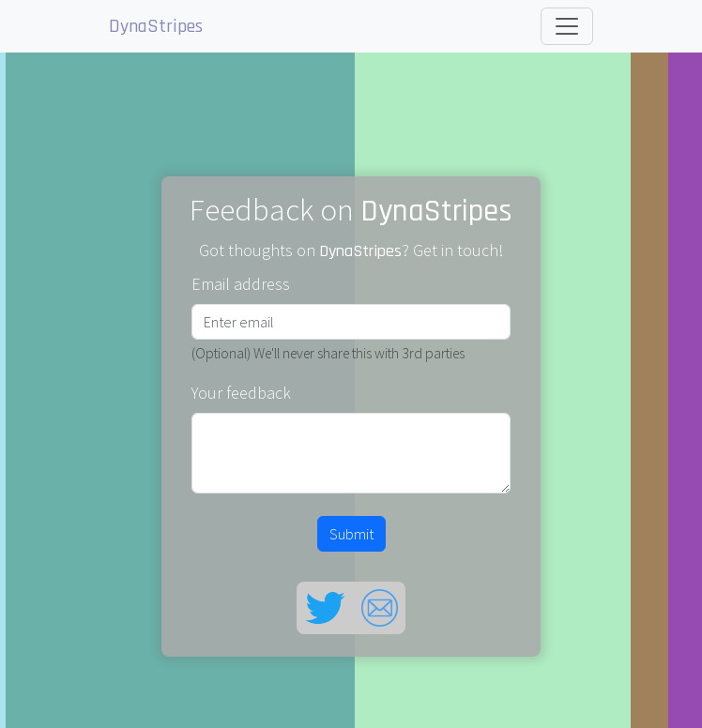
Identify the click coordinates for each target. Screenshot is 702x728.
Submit (351, 534)
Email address (241, 284)
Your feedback (241, 393)
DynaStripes (156, 26)
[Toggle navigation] (567, 26)
